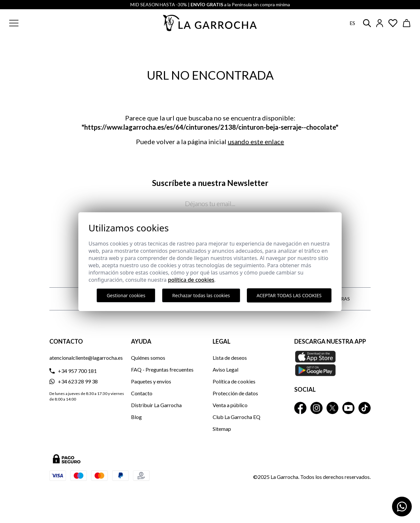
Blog (136, 417)
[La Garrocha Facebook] (300, 408)
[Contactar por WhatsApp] (402, 507)
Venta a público (230, 405)
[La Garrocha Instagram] (316, 408)
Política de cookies (234, 381)
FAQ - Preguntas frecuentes (162, 369)
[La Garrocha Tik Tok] (365, 408)
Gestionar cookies (126, 295)
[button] (45, 23)
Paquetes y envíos (151, 381)
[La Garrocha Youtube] (348, 408)
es (352, 23)
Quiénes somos (148, 358)
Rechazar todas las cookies (201, 295)
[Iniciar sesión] (380, 23)
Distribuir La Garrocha (156, 405)
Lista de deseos (230, 358)
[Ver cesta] (407, 23)
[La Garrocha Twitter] (333, 408)
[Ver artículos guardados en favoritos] (393, 23)
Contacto (142, 393)
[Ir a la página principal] (210, 23)
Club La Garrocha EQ (236, 417)
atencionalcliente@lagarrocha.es (86, 358)
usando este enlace (256, 142)
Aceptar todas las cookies (289, 295)
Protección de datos (235, 393)
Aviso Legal (225, 369)
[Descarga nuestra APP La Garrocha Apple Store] (332, 363)
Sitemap (222, 429)
